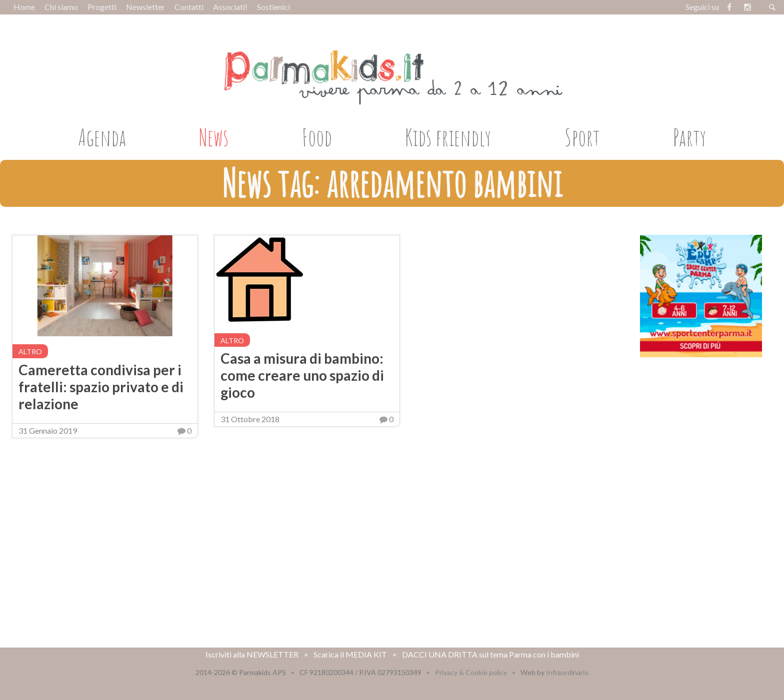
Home (24, 7)
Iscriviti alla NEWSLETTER (252, 654)
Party (689, 137)
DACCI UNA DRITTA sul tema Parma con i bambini (490, 654)
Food (317, 137)
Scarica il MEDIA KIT (350, 654)
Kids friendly (448, 137)
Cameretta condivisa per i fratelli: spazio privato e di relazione (101, 387)
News (214, 137)
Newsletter (145, 7)
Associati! (230, 7)
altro (30, 351)
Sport (582, 137)
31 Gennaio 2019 (48, 430)
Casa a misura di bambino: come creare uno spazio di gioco (302, 375)
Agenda (102, 137)
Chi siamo (61, 7)
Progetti (102, 7)
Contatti (189, 7)
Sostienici (273, 7)
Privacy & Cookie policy (471, 672)
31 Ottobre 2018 (250, 419)
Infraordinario (567, 672)
